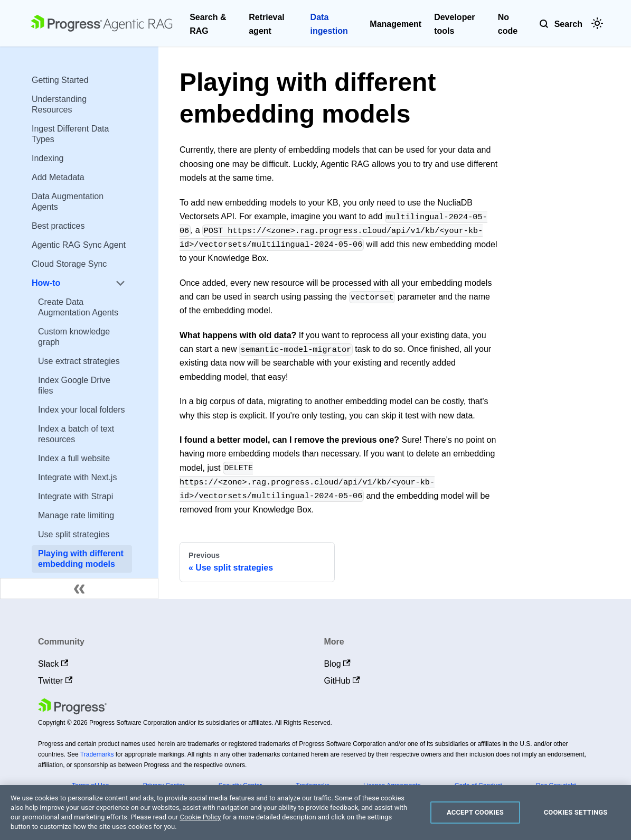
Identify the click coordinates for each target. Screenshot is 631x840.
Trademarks (97, 754)
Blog (337, 664)
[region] (315, 813)
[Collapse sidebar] (79, 589)
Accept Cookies (475, 812)
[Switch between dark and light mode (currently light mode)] (597, 23)
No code (508, 24)
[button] (79, 283)
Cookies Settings (576, 812)
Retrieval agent (267, 24)
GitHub (342, 681)
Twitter (55, 681)
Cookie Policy (201, 817)
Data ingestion (329, 24)
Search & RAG (208, 24)
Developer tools (454, 24)
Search (568, 24)
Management (395, 24)
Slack (53, 664)
